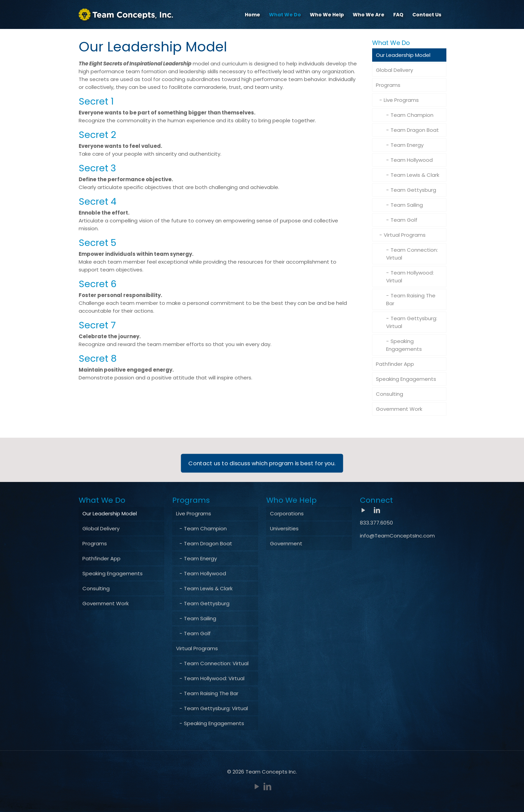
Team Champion (412, 115)
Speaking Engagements (404, 345)
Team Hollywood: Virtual (410, 277)
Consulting (390, 394)
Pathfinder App (395, 364)
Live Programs (401, 100)
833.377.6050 (376, 523)
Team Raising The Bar (411, 299)
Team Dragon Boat (415, 130)
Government (286, 543)
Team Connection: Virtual (412, 254)
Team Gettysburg (413, 190)
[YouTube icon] (257, 787)
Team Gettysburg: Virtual (412, 322)
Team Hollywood (412, 160)
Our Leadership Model (403, 55)
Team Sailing (407, 205)
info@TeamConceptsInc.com (397, 536)
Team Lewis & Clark (415, 175)
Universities (284, 528)
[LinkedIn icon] (267, 787)
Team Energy (407, 145)
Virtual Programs (405, 235)
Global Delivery (394, 70)
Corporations (287, 513)
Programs (388, 85)
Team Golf (404, 220)
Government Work (399, 409)
